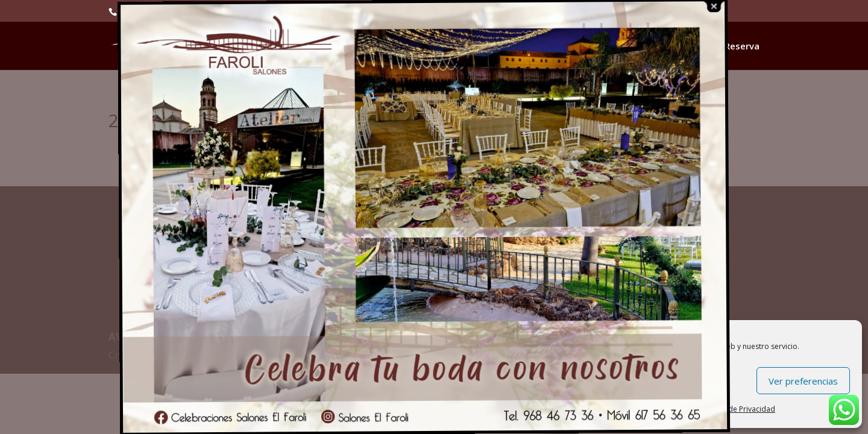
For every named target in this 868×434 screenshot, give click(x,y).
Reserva (742, 47)
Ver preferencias (803, 381)
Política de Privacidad (738, 409)
